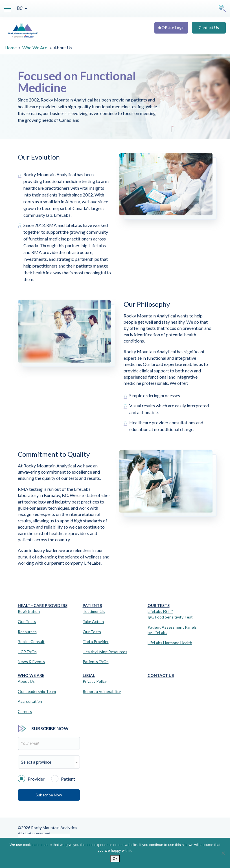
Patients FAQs (96, 662)
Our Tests (27, 621)
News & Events (31, 662)
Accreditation (30, 701)
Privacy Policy (95, 681)
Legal (89, 675)
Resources (27, 632)
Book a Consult (31, 641)
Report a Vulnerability (102, 691)
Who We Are (35, 48)
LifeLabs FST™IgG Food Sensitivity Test (170, 614)
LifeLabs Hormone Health (170, 643)
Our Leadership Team (37, 691)
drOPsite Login (171, 27)
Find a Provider (96, 641)
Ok (115, 859)
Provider (31, 778)
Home (11, 48)
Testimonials (94, 611)
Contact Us (209, 27)
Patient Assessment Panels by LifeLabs (172, 630)
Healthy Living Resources (105, 652)
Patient (63, 778)
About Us (26, 681)
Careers (25, 711)
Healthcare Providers (43, 605)
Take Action (93, 621)
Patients (92, 605)
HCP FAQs (27, 652)
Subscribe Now (49, 795)
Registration (29, 611)
